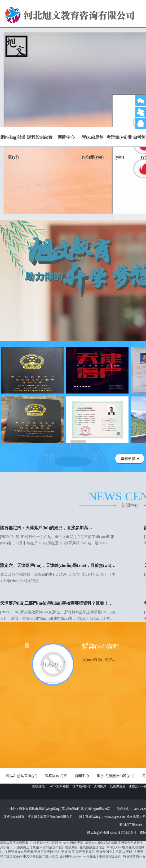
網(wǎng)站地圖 (98, 833)
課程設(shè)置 (40, 137)
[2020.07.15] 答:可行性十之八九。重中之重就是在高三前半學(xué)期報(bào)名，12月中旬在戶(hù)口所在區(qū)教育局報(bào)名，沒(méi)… (58, 535)
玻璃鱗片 (100, 786)
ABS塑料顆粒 (59, 786)
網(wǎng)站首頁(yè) (13, 147)
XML (114, 833)
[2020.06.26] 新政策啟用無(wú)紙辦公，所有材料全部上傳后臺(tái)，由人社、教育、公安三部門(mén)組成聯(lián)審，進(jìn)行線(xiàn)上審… (58, 610)
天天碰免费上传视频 (25, 847)
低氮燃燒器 (118, 786)
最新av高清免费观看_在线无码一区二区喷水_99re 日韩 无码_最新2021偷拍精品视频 (58, 843)
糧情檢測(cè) (81, 786)
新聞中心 (66, 137)
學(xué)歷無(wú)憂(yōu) (93, 147)
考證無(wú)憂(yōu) (119, 147)
